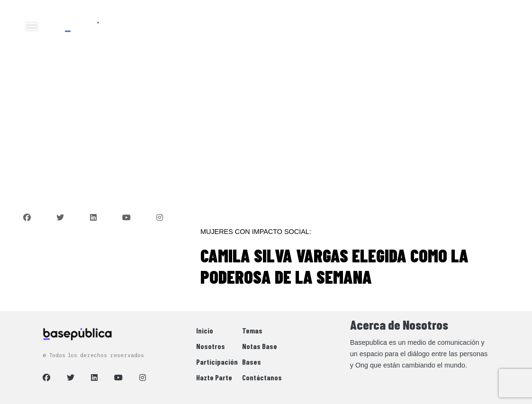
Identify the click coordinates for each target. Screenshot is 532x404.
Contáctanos (262, 377)
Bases (252, 362)
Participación (217, 362)
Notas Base (260, 346)
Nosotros (211, 346)
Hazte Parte (214, 377)
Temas (252, 330)
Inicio (205, 330)
